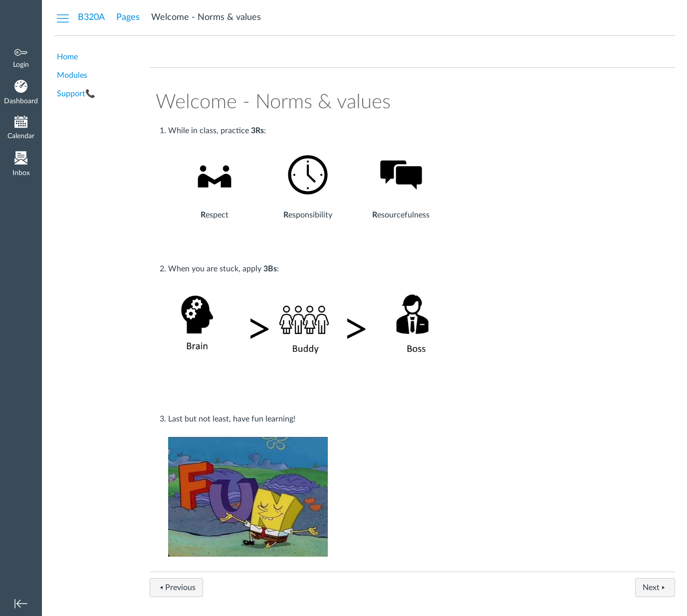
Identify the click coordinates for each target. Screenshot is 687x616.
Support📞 (76, 94)
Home (67, 57)
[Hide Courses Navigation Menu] (63, 18)
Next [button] (655, 588)
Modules (72, 75)
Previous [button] (176, 588)
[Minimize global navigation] (21, 604)
